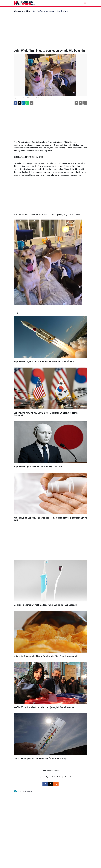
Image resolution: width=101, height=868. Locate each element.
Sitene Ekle (68, 777)
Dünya (28, 11)
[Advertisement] (50, 31)
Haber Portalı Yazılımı (24, 791)
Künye (40, 777)
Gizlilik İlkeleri (57, 777)
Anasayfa (18, 11)
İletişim (47, 777)
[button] (76, 103)
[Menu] (85, 3)
